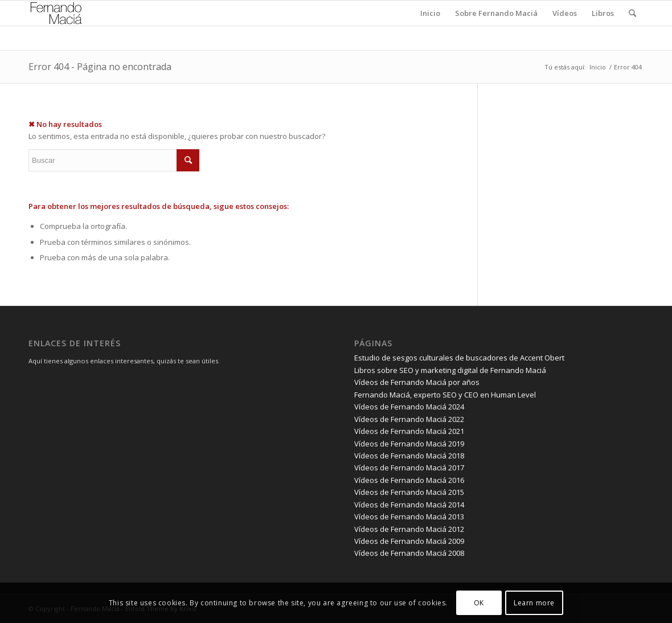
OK (479, 603)
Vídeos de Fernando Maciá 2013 (409, 517)
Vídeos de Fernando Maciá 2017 (409, 468)
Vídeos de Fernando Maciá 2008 (409, 553)
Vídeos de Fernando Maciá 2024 (409, 407)
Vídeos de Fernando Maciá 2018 (409, 456)
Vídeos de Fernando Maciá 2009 (409, 541)
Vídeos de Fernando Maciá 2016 (409, 480)
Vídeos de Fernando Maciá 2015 (409, 492)
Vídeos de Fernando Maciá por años (417, 382)
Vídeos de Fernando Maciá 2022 (409, 419)
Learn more (534, 603)
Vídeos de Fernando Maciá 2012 (409, 529)
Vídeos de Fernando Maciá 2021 (409, 431)
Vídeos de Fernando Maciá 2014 (409, 505)
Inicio (598, 67)
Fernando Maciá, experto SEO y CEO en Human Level (445, 395)
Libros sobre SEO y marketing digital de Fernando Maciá (450, 370)
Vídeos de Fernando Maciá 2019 (409, 444)
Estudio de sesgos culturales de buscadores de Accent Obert (459, 358)
